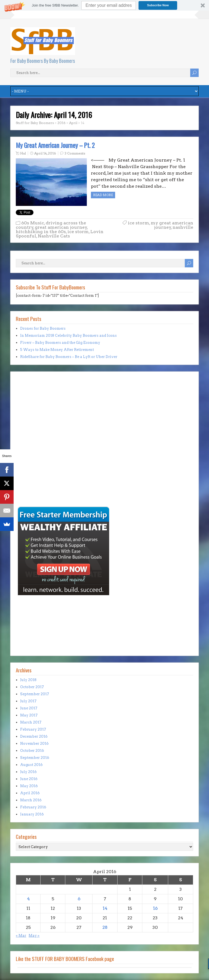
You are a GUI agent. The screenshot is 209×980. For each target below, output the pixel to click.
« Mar (21, 936)
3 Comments (75, 153)
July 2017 (28, 701)
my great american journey (172, 225)
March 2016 (31, 800)
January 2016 (32, 814)
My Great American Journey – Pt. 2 (55, 145)
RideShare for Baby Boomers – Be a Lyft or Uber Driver (69, 357)
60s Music (33, 223)
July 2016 (28, 772)
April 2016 (30, 793)
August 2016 (31, 765)
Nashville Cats (54, 236)
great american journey (61, 227)
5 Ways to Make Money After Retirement (57, 350)
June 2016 (29, 779)
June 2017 (29, 708)
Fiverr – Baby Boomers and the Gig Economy (60, 343)
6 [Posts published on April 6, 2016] (79, 899)
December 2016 (34, 736)
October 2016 (32, 751)
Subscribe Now (158, 5)
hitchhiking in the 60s (41, 232)
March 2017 (31, 722)
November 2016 (34, 743)
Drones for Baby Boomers (43, 328)
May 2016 (29, 786)
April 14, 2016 (45, 153)
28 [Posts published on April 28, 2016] (105, 927)
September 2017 (35, 694)
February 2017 (33, 729)
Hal (23, 153)
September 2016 (35, 758)
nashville (183, 227)
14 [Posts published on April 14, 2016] (105, 908)
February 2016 (33, 807)
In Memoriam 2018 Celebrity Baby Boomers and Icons (68, 336)
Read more (103, 195)
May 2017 (29, 715)
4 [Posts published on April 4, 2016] (28, 899)
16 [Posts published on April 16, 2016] (155, 908)
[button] (104, 5)
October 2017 (32, 687)
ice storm (78, 232)
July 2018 (28, 680)
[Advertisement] (32, 467)
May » (34, 936)
